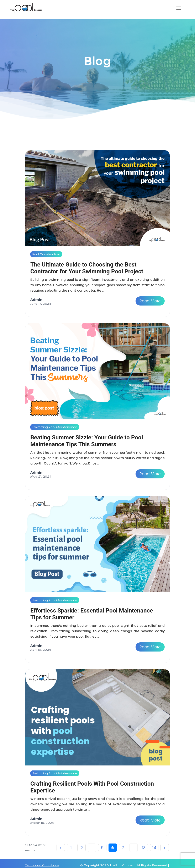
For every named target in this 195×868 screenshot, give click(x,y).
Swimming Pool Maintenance (55, 427)
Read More (150, 301)
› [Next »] (165, 848)
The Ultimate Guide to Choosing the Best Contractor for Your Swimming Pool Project (87, 268)
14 (154, 848)
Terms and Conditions (42, 865)
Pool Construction (46, 254)
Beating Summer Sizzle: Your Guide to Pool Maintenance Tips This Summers (87, 441)
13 (144, 848)
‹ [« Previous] (61, 848)
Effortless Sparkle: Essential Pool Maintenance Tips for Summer (92, 614)
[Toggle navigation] (179, 8)
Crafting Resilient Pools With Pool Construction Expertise (92, 787)
